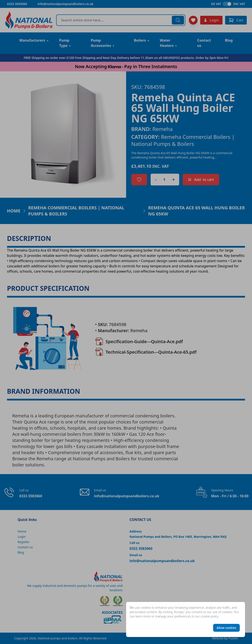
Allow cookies (226, 628)
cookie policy (209, 616)
